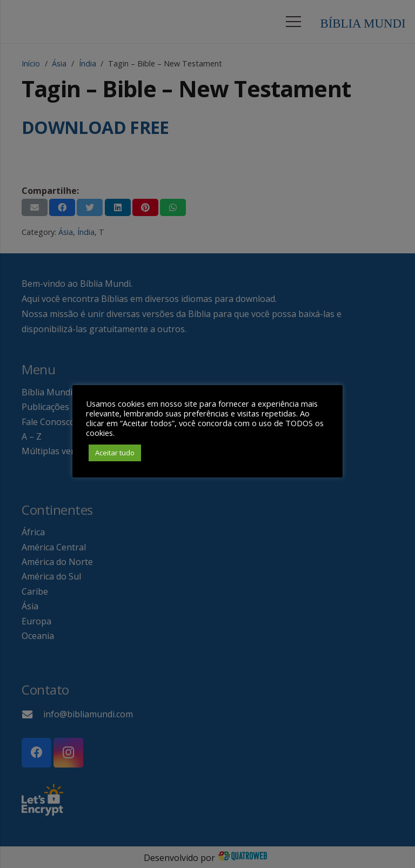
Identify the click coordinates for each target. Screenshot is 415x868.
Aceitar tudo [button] (115, 453)
